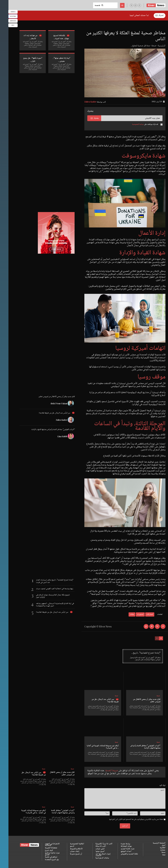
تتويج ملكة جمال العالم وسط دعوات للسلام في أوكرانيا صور (44, 596)
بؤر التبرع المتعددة (43, 860)
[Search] (91, 5)
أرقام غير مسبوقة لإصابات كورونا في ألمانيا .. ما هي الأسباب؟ (94, 747)
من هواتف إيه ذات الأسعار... (22, 37)
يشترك (86, 118)
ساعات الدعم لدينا (94, 858)
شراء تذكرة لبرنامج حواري (44, 854)
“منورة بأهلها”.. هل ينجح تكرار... (24, 60)
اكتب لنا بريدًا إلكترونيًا (96, 844)
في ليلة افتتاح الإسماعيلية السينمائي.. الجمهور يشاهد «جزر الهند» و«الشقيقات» (47, 605)
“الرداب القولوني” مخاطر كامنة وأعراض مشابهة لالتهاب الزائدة (137, 747)
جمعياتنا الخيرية (43, 848)
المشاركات (141, 614)
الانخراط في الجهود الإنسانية (44, 845)
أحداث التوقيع (118, 852)
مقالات (123, 614)
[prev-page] (148, 638)
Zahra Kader (82, 102)
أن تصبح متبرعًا (68, 854)
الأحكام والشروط (68, 849)
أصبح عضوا (92, 852)
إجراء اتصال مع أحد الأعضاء (95, 855)
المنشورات (132, 614)
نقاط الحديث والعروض (121, 854)
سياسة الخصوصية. (129, 124)
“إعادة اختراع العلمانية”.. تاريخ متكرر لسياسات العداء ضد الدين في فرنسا (46, 581)
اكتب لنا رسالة (92, 846)
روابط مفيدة (117, 844)
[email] (123, 118)
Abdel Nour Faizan (50, 403)
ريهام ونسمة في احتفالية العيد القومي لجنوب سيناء (46, 589)
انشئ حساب (92, 849)
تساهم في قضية (43, 857)
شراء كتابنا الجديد (119, 849)
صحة (145, 46)
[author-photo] (63, 403)
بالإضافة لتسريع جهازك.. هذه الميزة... (53, 37)
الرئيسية (153, 46)
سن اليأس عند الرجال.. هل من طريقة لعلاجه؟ (97, 701)
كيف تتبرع (40, 851)
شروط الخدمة (103, 771)
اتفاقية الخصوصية (69, 844)
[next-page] (153, 638)
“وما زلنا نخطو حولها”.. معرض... (53, 60)
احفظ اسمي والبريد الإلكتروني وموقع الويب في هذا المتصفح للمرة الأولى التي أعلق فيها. (128, 819)
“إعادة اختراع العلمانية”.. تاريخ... (138, 653)
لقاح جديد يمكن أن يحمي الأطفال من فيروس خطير (138, 701)
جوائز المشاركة (118, 846)
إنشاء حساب (66, 852)
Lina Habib (54, 436)
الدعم (64, 846)
